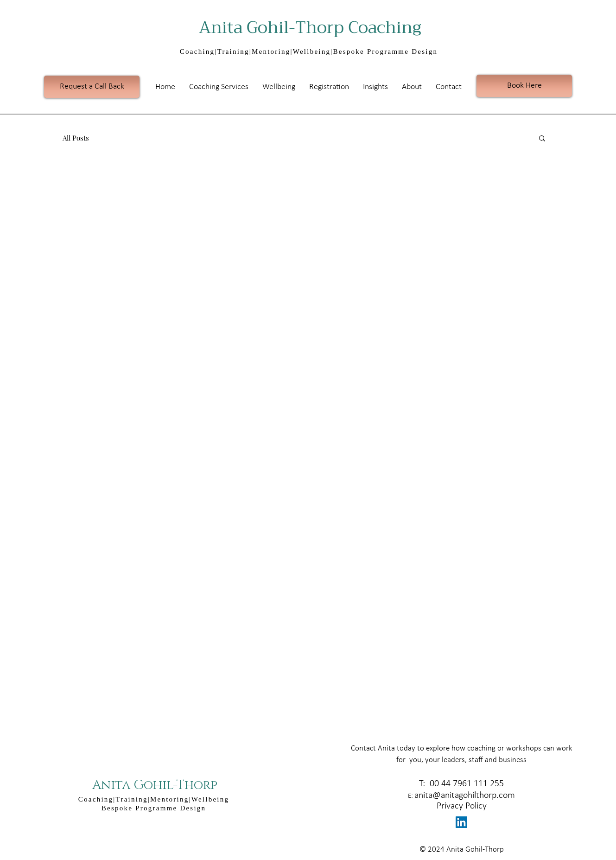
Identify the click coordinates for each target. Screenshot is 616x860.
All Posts (76, 138)
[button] (219, 87)
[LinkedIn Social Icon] (461, 822)
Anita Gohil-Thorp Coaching (314, 27)
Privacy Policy (462, 806)
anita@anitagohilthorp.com (465, 796)
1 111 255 (485, 784)
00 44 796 (447, 784)
